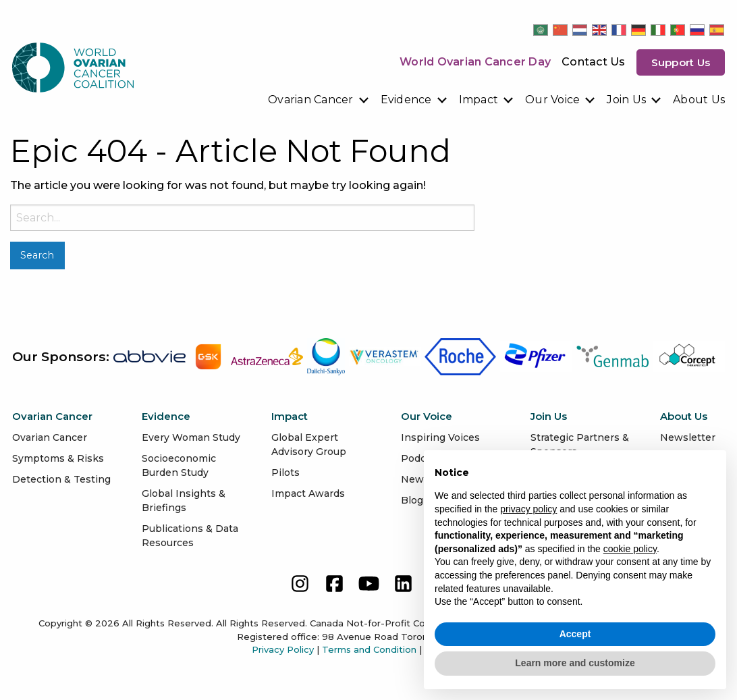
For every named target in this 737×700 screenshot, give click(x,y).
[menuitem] (319, 100)
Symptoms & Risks (58, 458)
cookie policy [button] (630, 549)
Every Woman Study (191, 437)
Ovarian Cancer (311, 100)
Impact (479, 100)
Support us (681, 62)
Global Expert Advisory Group (309, 445)
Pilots (285, 473)
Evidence (406, 100)
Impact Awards (308, 493)
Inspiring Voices (440, 437)
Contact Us (594, 62)
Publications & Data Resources (190, 536)
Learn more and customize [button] (575, 663)
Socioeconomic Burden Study (179, 465)
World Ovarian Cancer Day (475, 62)
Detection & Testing (61, 479)
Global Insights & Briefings (184, 501)
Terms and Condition (369, 649)
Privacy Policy (283, 649)
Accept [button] (575, 634)
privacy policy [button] (528, 509)
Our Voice (552, 100)
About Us (699, 100)
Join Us (626, 100)
